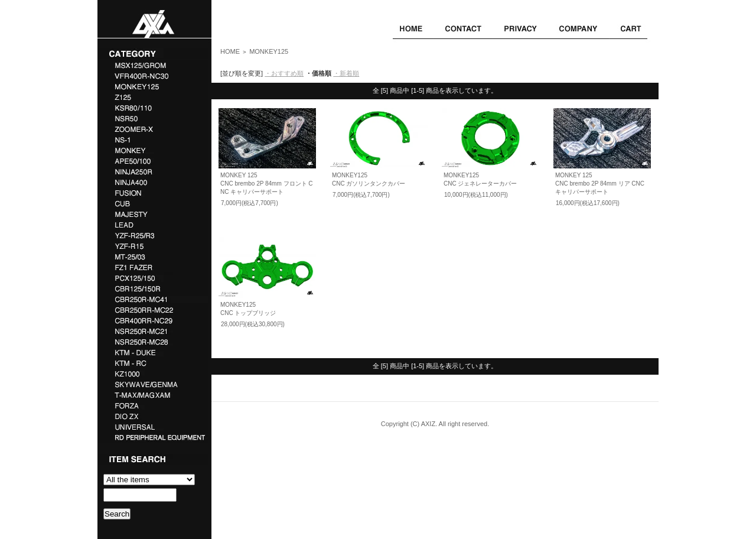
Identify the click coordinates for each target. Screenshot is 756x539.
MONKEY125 (269, 51)
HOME (230, 51)
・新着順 (346, 73)
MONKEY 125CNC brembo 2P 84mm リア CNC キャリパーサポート (600, 184)
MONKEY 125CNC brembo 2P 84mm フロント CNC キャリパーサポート (267, 184)
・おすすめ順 (284, 73)
